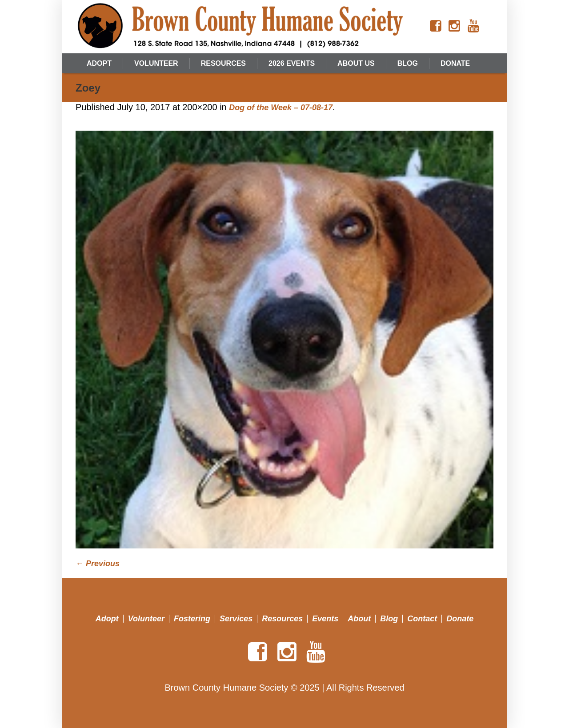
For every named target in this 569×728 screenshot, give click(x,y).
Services (236, 619)
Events (325, 619)
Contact (422, 619)
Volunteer (146, 619)
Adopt (107, 619)
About (359, 619)
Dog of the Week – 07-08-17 (281, 108)
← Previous (98, 564)
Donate (460, 619)
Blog (389, 619)
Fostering (192, 619)
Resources (282, 619)
